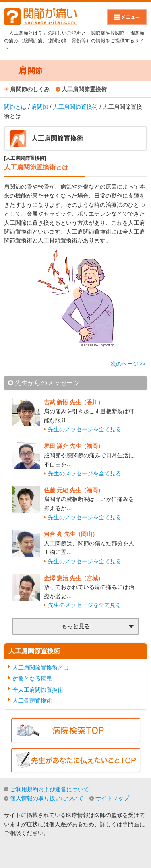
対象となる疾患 (32, 679)
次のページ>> (128, 364)
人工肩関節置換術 (84, 89)
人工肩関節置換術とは (41, 668)
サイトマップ (112, 798)
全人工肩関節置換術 (38, 690)
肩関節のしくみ (30, 89)
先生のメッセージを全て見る (85, 429)
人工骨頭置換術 (32, 701)
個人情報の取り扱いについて (47, 798)
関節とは (15, 107)
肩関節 (40, 107)
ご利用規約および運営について (50, 789)
